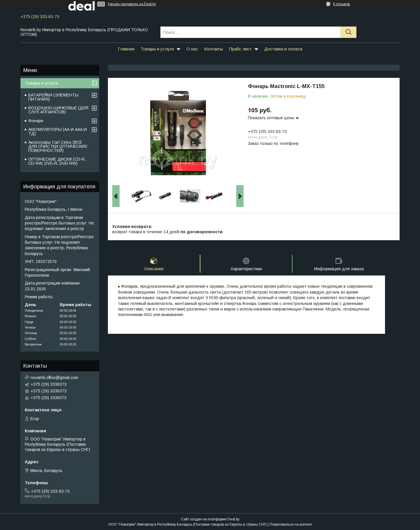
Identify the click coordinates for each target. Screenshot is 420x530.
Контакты (213, 49)
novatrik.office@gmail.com (54, 378)
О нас (192, 49)
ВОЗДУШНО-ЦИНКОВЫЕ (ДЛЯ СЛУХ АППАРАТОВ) (58, 110)
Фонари (36, 121)
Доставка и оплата (283, 49)
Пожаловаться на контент (291, 524)
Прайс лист (240, 49)
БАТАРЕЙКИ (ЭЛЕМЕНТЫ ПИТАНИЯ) (53, 97)
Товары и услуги (157, 49)
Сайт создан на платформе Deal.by (210, 519)
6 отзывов (342, 4)
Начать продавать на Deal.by (132, 4)
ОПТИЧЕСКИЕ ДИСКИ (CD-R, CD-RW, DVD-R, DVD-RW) (57, 161)
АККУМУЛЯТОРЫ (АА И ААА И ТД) (57, 131)
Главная (126, 49)
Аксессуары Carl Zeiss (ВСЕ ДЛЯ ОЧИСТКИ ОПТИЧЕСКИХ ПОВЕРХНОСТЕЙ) (58, 146)
